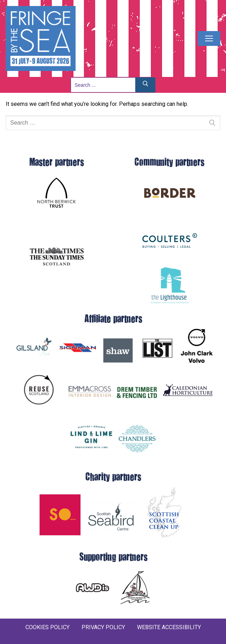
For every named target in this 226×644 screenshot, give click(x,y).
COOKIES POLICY (47, 627)
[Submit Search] (145, 85)
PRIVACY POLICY (103, 627)
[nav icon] (209, 38)
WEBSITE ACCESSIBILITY (169, 627)
